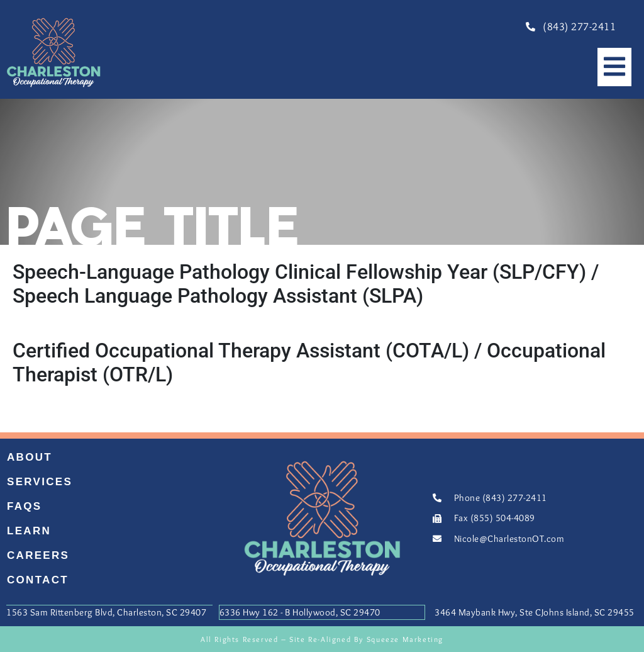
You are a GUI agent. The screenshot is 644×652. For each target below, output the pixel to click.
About (30, 457)
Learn (29, 531)
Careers (38, 555)
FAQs (25, 506)
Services (40, 482)
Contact (38, 580)
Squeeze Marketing (405, 638)
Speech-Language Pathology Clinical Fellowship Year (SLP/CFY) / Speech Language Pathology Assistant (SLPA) (306, 284)
